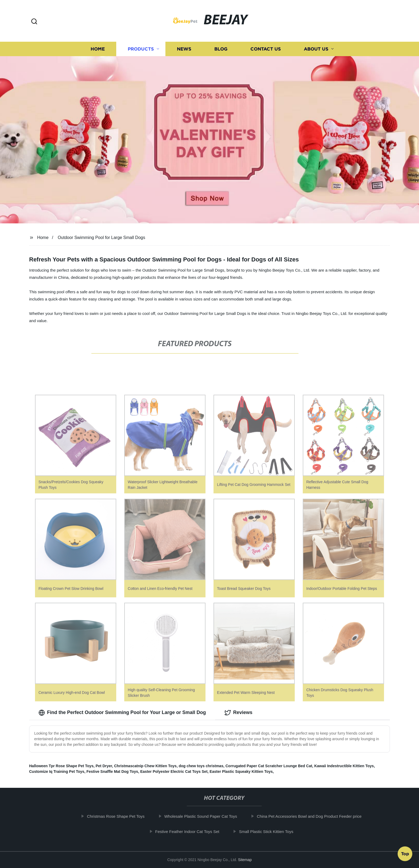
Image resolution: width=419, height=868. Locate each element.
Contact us (266, 50)
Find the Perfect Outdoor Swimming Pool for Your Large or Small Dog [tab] (122, 713)
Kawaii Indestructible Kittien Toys (344, 766)
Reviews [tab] (238, 713)
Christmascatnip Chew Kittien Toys (145, 766)
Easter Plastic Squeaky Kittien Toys (241, 771)
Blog (221, 50)
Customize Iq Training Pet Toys (57, 771)
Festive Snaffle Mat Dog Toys (112, 771)
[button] (34, 22)
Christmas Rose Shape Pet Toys (120, 816)
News (184, 50)
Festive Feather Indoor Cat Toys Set (191, 832)
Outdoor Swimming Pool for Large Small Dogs (101, 238)
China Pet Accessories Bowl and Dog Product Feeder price (313, 816)
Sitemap (245, 860)
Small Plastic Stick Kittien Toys (270, 832)
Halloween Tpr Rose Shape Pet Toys (61, 766)
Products (141, 50)
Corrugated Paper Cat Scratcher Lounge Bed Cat (269, 766)
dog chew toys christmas (201, 766)
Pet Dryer (104, 766)
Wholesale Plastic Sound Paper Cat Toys (205, 816)
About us (316, 50)
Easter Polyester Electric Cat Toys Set (174, 771)
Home (98, 50)
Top (405, 852)
